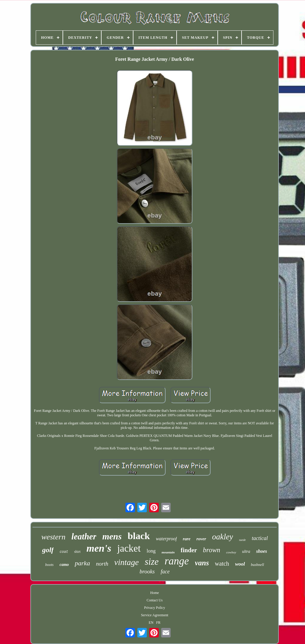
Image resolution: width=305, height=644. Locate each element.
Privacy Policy (155, 608)
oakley (222, 537)
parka (82, 563)
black (139, 536)
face (165, 572)
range (177, 561)
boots (49, 565)
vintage (127, 562)
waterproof (166, 539)
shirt (77, 552)
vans (202, 563)
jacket (129, 548)
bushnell (257, 565)
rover (201, 539)
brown (211, 550)
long (151, 551)
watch (222, 564)
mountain (168, 552)
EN (151, 623)
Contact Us (155, 600)
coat (64, 552)
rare (187, 539)
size (152, 562)
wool (240, 564)
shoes (262, 551)
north (102, 564)
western (53, 537)
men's (99, 548)
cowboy (231, 552)
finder (189, 550)
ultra (246, 551)
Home (154, 593)
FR (158, 623)
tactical (260, 538)
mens (112, 536)
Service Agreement (155, 615)
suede (242, 540)
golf (48, 550)
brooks (147, 571)
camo (64, 565)
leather (84, 536)
